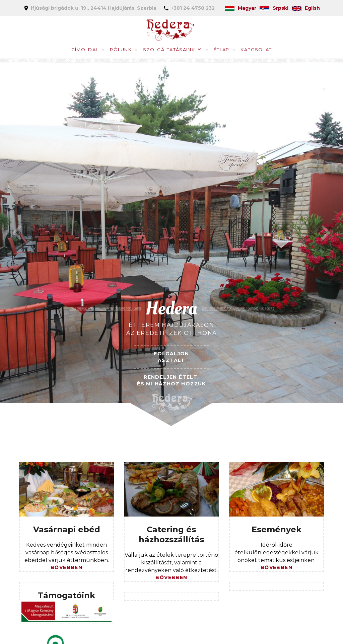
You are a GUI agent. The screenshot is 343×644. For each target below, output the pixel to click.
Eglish (306, 8)
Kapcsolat (256, 50)
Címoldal (85, 50)
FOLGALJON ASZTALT (171, 357)
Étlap (222, 50)
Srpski (274, 8)
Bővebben (66, 567)
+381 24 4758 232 (193, 8)
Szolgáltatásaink (169, 50)
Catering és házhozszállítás (171, 534)
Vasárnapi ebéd (67, 529)
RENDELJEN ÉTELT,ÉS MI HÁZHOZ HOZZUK (171, 380)
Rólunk (121, 50)
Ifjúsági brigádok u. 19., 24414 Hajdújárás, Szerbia (94, 8)
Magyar (241, 8)
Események (277, 529)
